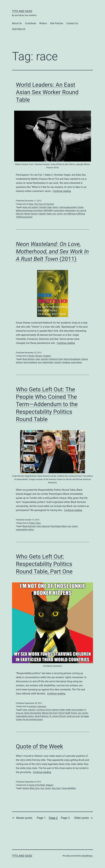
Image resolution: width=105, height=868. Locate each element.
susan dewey (76, 362)
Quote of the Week (39, 746)
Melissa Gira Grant (50, 713)
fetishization (70, 211)
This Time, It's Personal (44, 204)
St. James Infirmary (58, 716)
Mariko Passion (31, 214)
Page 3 (65, 818)
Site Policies (57, 23)
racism (60, 214)
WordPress (87, 856)
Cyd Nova (41, 710)
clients (55, 207)
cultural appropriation (68, 207)
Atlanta (26, 788)
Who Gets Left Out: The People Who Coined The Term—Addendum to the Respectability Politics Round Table (47, 404)
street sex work (73, 716)
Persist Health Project (68, 713)
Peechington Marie (58, 526)
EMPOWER (48, 211)
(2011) (52, 251)
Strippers (47, 356)
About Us (17, 23)
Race (31, 204)
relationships (48, 362)
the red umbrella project (33, 719)
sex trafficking (69, 214)
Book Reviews (29, 359)
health (62, 710)
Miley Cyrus (35, 788)
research (58, 362)
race (54, 214)
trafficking (80, 214)
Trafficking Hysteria (24, 217)
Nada (49, 214)
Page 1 (41, 818)
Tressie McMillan (69, 788)
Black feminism (29, 526)
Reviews (39, 356)
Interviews (42, 706)
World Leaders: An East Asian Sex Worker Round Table (47, 92)
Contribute (31, 23)
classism (45, 359)
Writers (43, 23)
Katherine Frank (56, 359)
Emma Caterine (52, 710)
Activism (33, 706)
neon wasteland (30, 362)
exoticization (59, 211)
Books (32, 356)
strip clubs (56, 788)
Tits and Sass (22, 11)
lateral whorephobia (72, 359)
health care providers (75, 710)
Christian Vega (45, 207)
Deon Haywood (43, 526)
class (38, 359)
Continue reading (62, 191)
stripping (66, 362)
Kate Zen (20, 214)
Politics (32, 523)
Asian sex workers (30, 207)
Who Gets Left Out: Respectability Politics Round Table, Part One (44, 564)
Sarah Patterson (42, 716)
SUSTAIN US (19, 29)
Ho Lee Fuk (81, 211)
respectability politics (25, 530)
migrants (42, 214)
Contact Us (72, 23)
